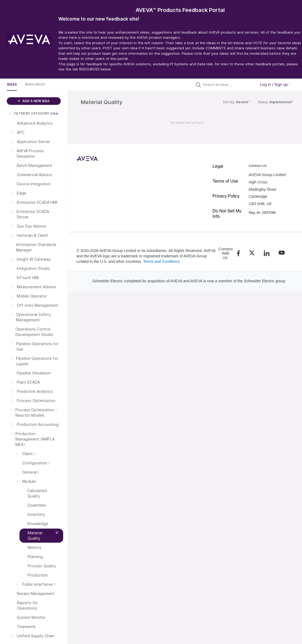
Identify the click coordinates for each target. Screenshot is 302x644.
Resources (35, 84)
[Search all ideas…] (228, 85)
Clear (54, 113)
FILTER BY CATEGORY (29, 113)
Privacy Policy (226, 196)
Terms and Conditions (161, 261)
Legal (218, 166)
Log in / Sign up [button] (275, 84)
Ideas (12, 84)
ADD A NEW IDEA (34, 101)
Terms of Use (225, 181)
